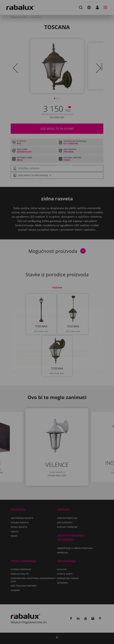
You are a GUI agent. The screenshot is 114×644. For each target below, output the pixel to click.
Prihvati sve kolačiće (34, 344)
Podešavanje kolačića (35, 336)
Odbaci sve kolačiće (71, 336)
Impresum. (52, 327)
